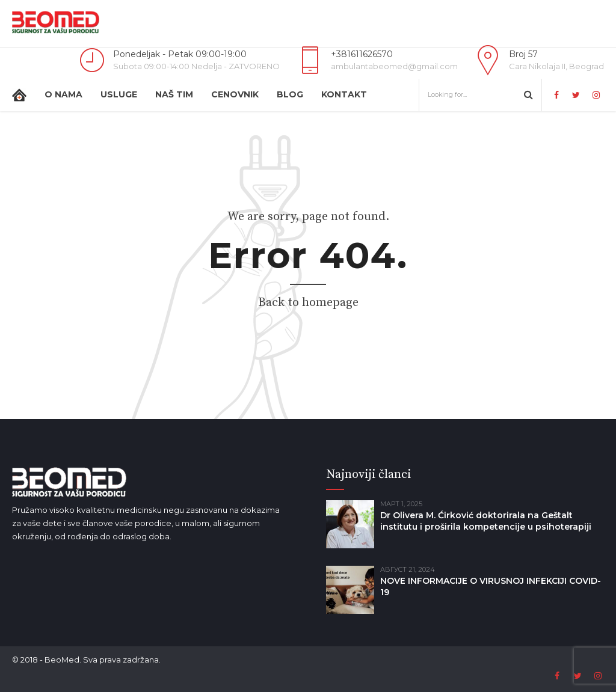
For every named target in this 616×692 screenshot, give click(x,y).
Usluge (119, 94)
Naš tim (174, 94)
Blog (290, 94)
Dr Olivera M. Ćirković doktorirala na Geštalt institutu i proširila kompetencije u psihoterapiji (486, 521)
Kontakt (344, 94)
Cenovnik (235, 94)
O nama (63, 94)
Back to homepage (308, 303)
